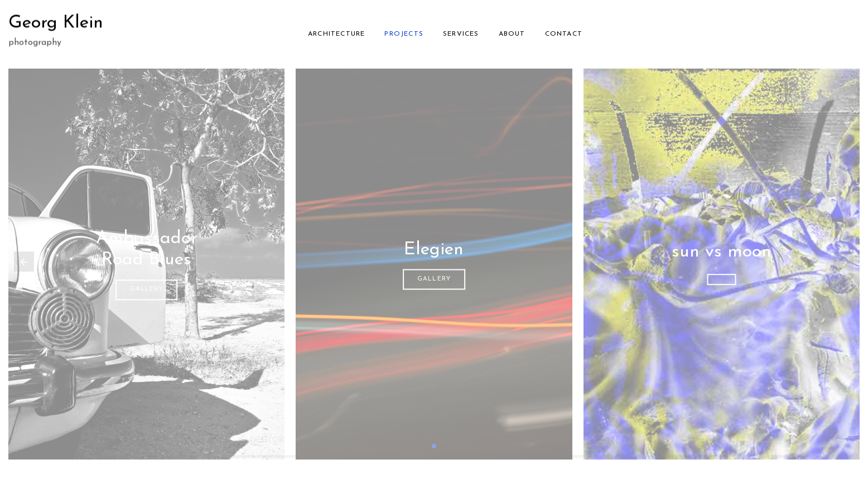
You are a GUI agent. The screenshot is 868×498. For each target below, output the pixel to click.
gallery (147, 290)
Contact (564, 33)
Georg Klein (56, 22)
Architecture (336, 33)
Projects (404, 33)
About (512, 33)
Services (461, 33)
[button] (434, 446)
